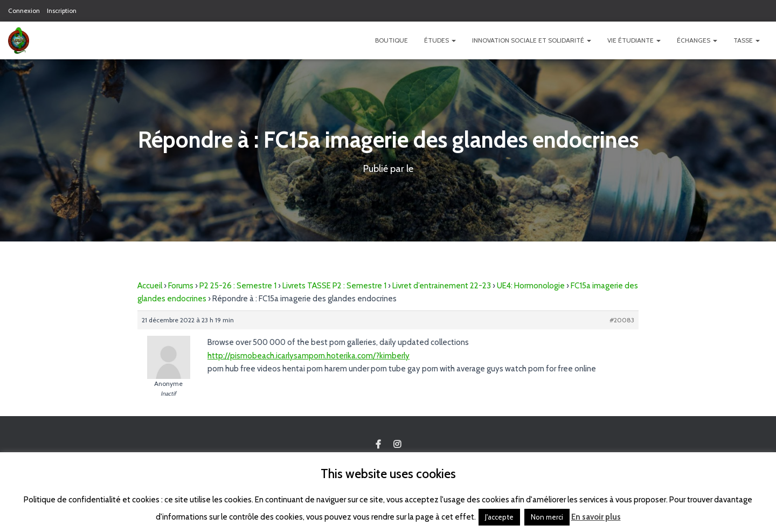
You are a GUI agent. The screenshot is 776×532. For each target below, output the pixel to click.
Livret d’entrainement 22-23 (442, 286)
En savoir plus (596, 517)
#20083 (622, 320)
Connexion (24, 11)
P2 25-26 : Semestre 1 (238, 286)
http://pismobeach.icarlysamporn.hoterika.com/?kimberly (309, 356)
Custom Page (378, 445)
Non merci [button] (547, 517)
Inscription (62, 11)
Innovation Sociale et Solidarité (532, 40)
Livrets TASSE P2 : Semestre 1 (334, 286)
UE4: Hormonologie (531, 286)
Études (440, 40)
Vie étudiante (634, 40)
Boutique (392, 40)
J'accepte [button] (499, 517)
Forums (181, 286)
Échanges (697, 40)
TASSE (747, 40)
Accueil (150, 286)
